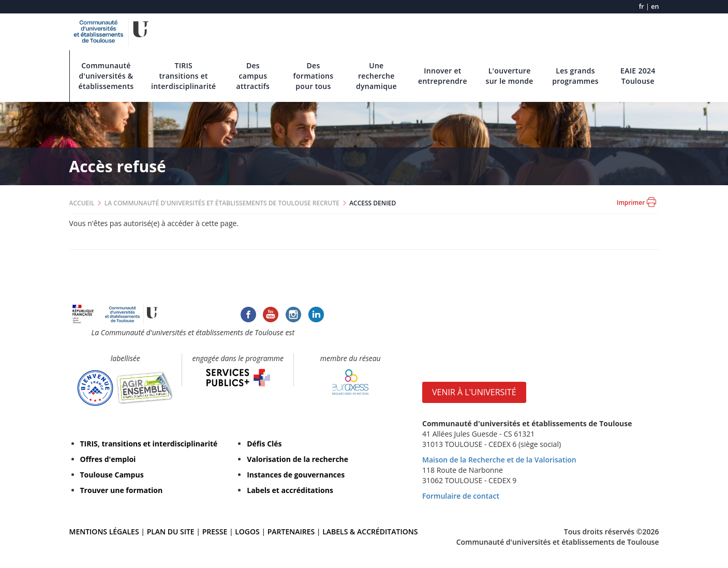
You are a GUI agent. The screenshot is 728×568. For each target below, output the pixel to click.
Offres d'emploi (108, 459)
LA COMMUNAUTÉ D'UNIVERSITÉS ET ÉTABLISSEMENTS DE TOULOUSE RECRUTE (222, 203)
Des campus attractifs (253, 76)
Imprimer (636, 202)
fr (642, 6)
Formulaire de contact (461, 496)
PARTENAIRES (291, 532)
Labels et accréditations (290, 490)
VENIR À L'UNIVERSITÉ (474, 392)
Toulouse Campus (112, 475)
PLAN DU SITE (171, 532)
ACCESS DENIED (373, 203)
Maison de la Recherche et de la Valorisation (499, 460)
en (655, 6)
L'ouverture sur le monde (510, 76)
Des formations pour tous (314, 76)
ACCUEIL (82, 203)
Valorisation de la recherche (298, 459)
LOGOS (247, 532)
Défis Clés (264, 444)
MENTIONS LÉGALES (104, 532)
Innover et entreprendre (443, 76)
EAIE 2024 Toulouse (638, 76)
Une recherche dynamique (376, 76)
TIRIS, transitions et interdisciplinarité (149, 444)
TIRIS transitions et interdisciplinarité (184, 76)
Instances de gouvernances (296, 475)
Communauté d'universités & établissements (106, 76)
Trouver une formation (122, 490)
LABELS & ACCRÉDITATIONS (370, 532)
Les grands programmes (575, 76)
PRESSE (216, 532)
